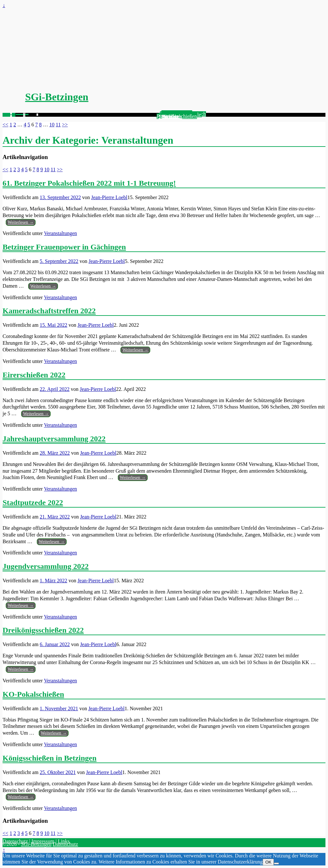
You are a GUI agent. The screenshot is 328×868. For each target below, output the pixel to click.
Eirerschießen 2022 (34, 375)
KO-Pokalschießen (33, 694)
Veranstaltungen (60, 233)
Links (64, 841)
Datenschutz (15, 841)
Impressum (43, 841)
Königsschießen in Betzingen (49, 758)
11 (58, 125)
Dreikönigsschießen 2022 (43, 630)
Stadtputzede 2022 (33, 502)
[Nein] (276, 864)
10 (52, 125)
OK (268, 862)
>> (65, 125)
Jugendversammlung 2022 (46, 566)
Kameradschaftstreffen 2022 (49, 311)
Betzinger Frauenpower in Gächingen (64, 247)
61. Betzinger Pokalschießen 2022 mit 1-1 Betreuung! (89, 183)
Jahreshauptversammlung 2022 (54, 439)
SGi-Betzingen (57, 97)
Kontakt (170, 117)
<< (5, 125)
